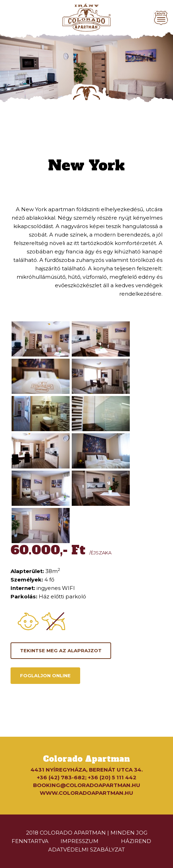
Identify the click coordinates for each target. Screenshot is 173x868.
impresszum (79, 841)
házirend (136, 841)
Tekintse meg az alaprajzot (61, 650)
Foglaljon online (45, 675)
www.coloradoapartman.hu (86, 793)
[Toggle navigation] (161, 18)
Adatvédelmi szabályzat (86, 850)
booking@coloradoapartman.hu (87, 785)
